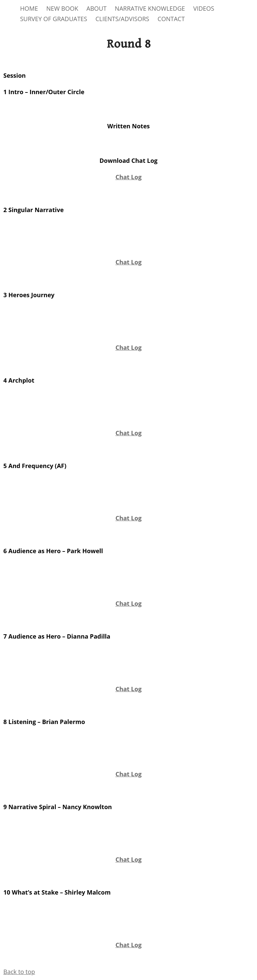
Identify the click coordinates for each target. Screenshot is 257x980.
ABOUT (96, 8)
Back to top (19, 972)
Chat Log (128, 177)
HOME (29, 8)
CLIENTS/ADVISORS (122, 19)
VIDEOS (204, 8)
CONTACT (171, 19)
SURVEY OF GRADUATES (54, 19)
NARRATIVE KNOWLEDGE (150, 8)
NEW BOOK (62, 8)
